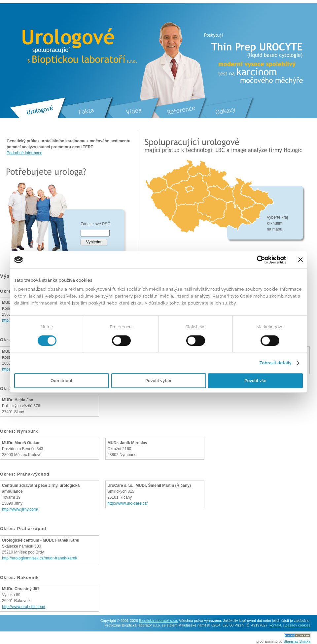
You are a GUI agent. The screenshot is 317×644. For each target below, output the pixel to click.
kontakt (275, 625)
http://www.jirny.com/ (20, 509)
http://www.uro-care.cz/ (127, 503)
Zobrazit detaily (275, 363)
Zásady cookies (298, 625)
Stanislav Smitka (297, 641)
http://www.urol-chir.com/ (24, 607)
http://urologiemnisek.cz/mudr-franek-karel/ (39, 558)
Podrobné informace (24, 153)
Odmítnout (61, 381)
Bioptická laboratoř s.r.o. (158, 621)
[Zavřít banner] (300, 260)
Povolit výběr (158, 381)
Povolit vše (256, 381)
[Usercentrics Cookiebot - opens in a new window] (257, 260)
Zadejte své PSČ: (96, 224)
